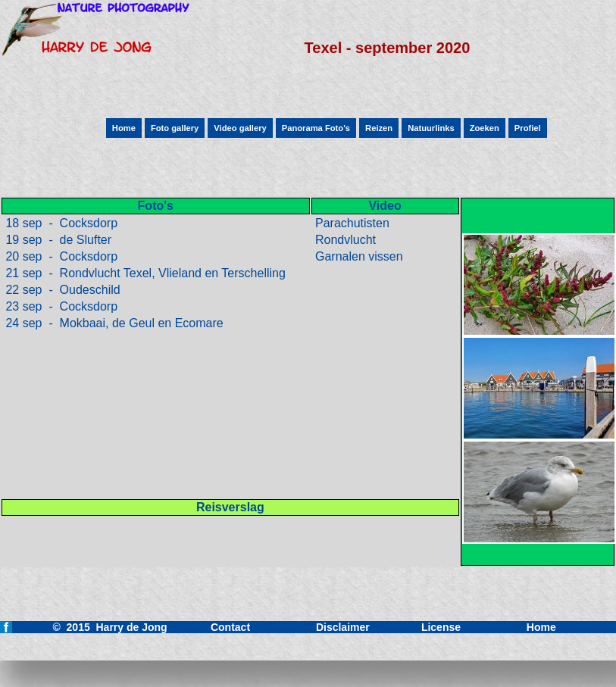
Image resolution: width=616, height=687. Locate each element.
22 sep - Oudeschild (61, 290)
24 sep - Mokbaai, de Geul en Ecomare (113, 323)
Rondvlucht (344, 240)
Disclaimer (343, 627)
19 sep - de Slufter (57, 240)
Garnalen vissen (358, 256)
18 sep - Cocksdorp (60, 223)
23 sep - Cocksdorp (60, 306)
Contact (230, 627)
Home (541, 627)
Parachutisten (351, 223)
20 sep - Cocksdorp (60, 256)
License (441, 627)
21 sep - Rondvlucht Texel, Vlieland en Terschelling (144, 273)
